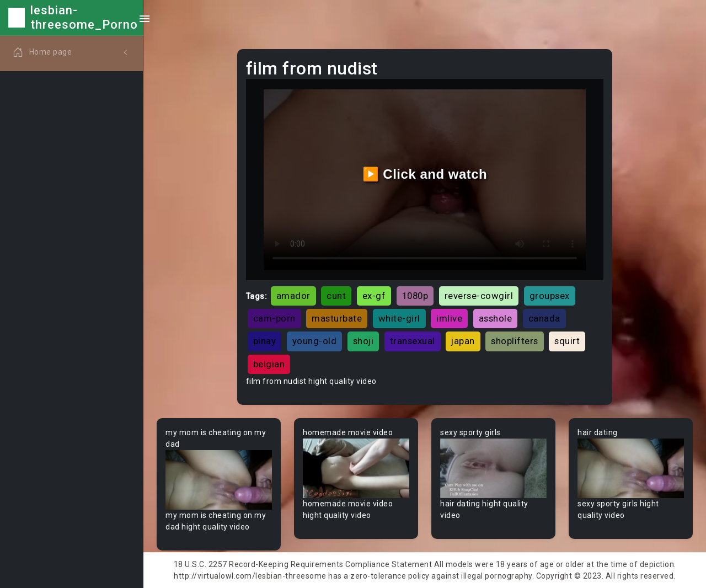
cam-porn (274, 318)
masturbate (337, 318)
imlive (449, 318)
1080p (415, 296)
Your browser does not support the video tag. (219, 480)
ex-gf (374, 296)
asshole (496, 318)
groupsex (550, 296)
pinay (265, 341)
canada (544, 318)
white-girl (399, 318)
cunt (336, 296)
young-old (315, 341)
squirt (567, 341)
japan (463, 341)
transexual (413, 341)
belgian (269, 364)
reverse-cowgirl (479, 296)
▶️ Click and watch (425, 174)
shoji (363, 341)
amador (293, 296)
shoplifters (515, 341)
